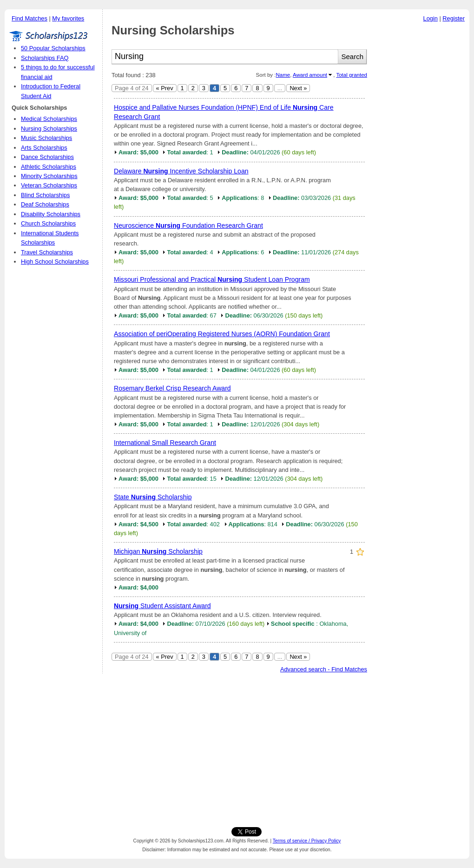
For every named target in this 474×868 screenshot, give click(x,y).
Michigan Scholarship (158, 551)
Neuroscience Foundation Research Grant (188, 225)
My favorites (68, 18)
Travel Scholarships (47, 252)
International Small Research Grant (165, 443)
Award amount (310, 75)
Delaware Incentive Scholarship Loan (181, 171)
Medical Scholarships (49, 119)
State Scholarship (153, 497)
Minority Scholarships (49, 176)
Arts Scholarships (44, 148)
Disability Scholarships (51, 214)
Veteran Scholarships (49, 185)
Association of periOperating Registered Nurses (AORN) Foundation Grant (222, 334)
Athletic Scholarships (49, 167)
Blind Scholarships (45, 195)
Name (283, 75)
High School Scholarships (55, 262)
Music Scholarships (46, 138)
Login (431, 18)
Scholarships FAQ (45, 58)
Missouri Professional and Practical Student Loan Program (212, 279)
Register (454, 18)
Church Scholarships (48, 223)
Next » (298, 88)
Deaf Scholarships (45, 204)
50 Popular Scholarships (53, 48)
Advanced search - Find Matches (324, 669)
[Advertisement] (421, 167)
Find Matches (30, 18)
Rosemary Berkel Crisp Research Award (172, 388)
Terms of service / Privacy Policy (307, 841)
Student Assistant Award (162, 606)
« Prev (165, 88)
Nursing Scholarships (49, 129)
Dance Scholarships (47, 157)
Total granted (352, 75)
